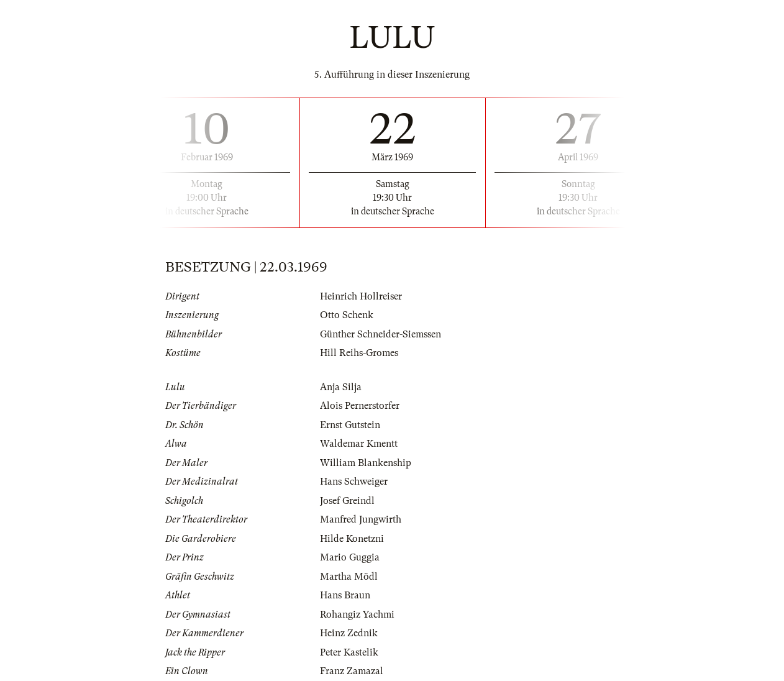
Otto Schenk (347, 315)
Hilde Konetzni (352, 539)
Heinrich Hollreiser (361, 296)
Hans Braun (345, 595)
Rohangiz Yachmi (357, 615)
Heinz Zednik (349, 633)
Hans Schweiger (354, 482)
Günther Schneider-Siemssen (381, 334)
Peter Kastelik (349, 652)
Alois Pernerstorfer (360, 406)
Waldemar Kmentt (359, 444)
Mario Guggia (350, 557)
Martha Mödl (349, 577)
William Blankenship (366, 463)
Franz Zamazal (352, 671)
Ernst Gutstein (350, 425)
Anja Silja (341, 387)
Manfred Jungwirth (361, 519)
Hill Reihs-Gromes (359, 353)
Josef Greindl (347, 501)
